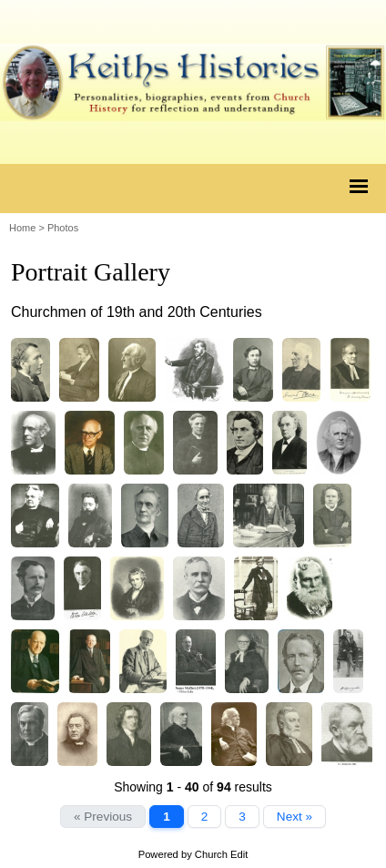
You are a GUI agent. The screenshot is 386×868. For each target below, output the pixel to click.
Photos (63, 228)
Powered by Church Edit (193, 854)
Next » (295, 817)
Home (22, 228)
